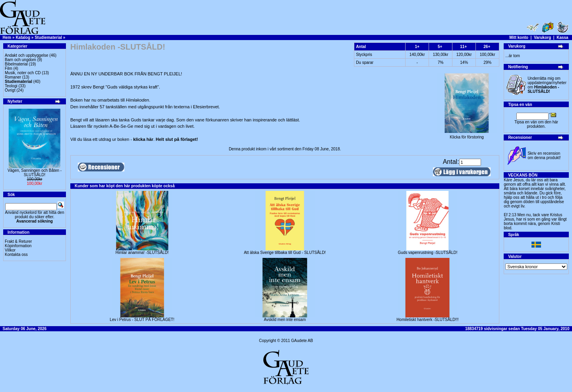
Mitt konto (519, 37)
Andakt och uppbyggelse (27, 55)
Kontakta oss (16, 255)
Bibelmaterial (16, 64)
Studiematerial (48, 37)
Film (9, 68)
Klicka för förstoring (467, 135)
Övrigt (10, 90)
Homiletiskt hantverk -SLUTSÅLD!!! (427, 320)
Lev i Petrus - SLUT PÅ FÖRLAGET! (142, 320)
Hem (7, 37)
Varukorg (542, 37)
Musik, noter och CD (23, 73)
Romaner (13, 77)
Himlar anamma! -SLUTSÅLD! (142, 253)
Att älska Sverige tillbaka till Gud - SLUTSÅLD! (285, 253)
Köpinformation (18, 246)
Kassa (562, 37)
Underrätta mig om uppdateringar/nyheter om (547, 85)
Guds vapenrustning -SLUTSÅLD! (427, 253)
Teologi (11, 86)
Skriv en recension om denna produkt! (544, 156)
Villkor (10, 250)
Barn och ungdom (20, 60)
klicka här (143, 139)
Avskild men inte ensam (285, 320)
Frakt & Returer (18, 241)
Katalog (23, 37)
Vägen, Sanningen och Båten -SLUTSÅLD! (35, 173)
